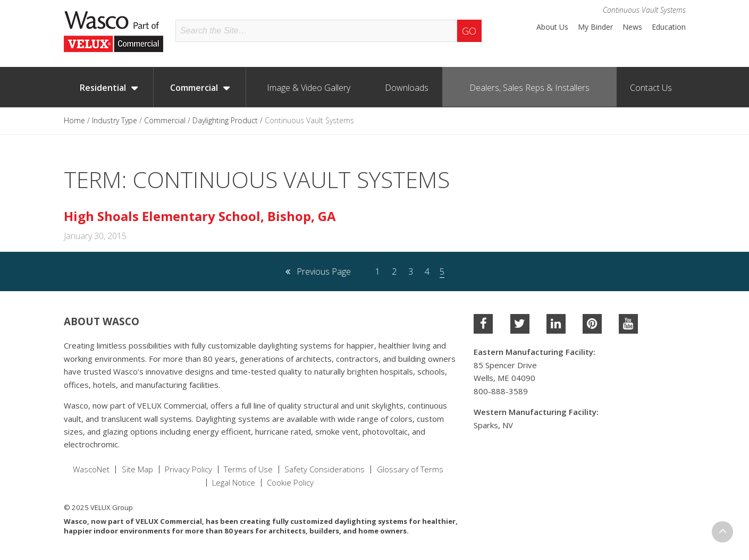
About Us (552, 27)
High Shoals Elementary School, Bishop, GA (200, 216)
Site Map (137, 469)
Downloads (407, 88)
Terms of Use (248, 469)
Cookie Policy (290, 483)
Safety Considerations (325, 469)
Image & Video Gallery (309, 88)
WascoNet (91, 469)
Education (669, 27)
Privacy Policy (188, 469)
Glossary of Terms (410, 469)
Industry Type (115, 120)
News (632, 27)
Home (74, 120)
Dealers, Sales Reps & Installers (529, 88)
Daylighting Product (225, 120)
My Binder (595, 27)
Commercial (194, 88)
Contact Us (651, 88)
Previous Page (318, 271)
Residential (103, 88)
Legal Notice (234, 483)
